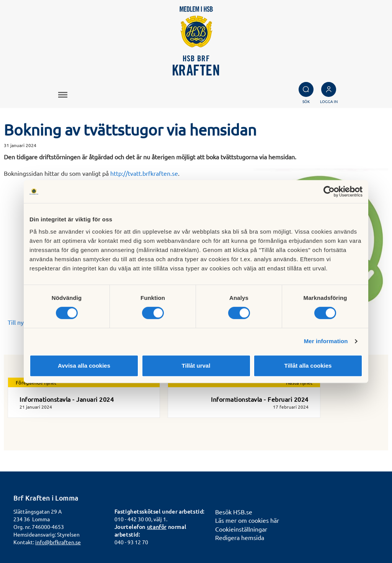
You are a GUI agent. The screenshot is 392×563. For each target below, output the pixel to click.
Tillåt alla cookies (308, 366)
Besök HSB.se (234, 512)
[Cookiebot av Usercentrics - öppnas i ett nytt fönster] (329, 191)
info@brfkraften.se (58, 542)
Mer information (326, 341)
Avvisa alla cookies (84, 366)
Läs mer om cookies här (247, 520)
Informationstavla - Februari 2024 (260, 399)
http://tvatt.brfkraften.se (144, 173)
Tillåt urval (196, 366)
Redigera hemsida (240, 537)
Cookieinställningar (241, 529)
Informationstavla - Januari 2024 (67, 399)
